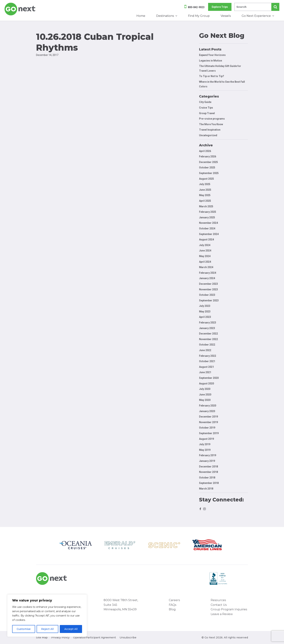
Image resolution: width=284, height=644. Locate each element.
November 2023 (208, 289)
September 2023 (209, 300)
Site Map (42, 637)
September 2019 (209, 433)
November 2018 (208, 472)
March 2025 (206, 206)
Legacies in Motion (211, 61)
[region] (47, 616)
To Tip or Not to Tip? (212, 76)
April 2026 (205, 151)
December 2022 (208, 334)
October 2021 (207, 361)
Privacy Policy (60, 637)
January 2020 (207, 411)
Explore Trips (220, 7)
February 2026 (208, 156)
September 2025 (209, 173)
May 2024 (205, 256)
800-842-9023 (196, 7)
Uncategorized (208, 135)
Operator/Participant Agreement (95, 637)
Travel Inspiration (210, 130)
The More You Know (211, 124)
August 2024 (206, 240)
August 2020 (206, 384)
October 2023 (207, 295)
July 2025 (205, 184)
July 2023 (205, 306)
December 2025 (208, 162)
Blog (172, 609)
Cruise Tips (206, 108)
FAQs (173, 605)
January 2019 (207, 461)
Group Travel (207, 113)
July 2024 (205, 245)
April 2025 (205, 201)
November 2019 (208, 422)
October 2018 (207, 478)
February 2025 (208, 212)
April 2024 (205, 262)
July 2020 (205, 389)
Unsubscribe (128, 637)
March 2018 (206, 489)
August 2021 (206, 367)
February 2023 (208, 323)
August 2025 (206, 179)
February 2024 (208, 273)
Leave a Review (222, 614)
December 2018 (208, 467)
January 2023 (207, 328)
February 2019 (208, 455)
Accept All (71, 629)
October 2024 (207, 228)
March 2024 (206, 267)
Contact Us (219, 605)
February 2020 (208, 406)
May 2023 (205, 312)
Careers (174, 600)
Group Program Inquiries (229, 609)
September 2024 (209, 234)
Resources (218, 600)
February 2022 (208, 356)
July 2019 (205, 444)
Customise (24, 629)
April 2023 (205, 317)
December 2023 (208, 284)
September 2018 (209, 483)
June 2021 (205, 372)
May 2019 (205, 450)
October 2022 (207, 345)
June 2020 (205, 395)
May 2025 (205, 195)
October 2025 (207, 168)
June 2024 (205, 251)
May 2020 (205, 400)
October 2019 (207, 428)
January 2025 (207, 217)
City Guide (205, 102)
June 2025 (205, 190)
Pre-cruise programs (212, 119)
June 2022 (205, 350)
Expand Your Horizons (212, 55)
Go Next (20, 9)
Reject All (47, 629)
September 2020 (209, 378)
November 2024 (208, 223)
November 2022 (208, 339)
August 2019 (206, 439)
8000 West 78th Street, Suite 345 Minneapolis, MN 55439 (121, 605)
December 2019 (208, 417)
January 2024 (207, 278)
